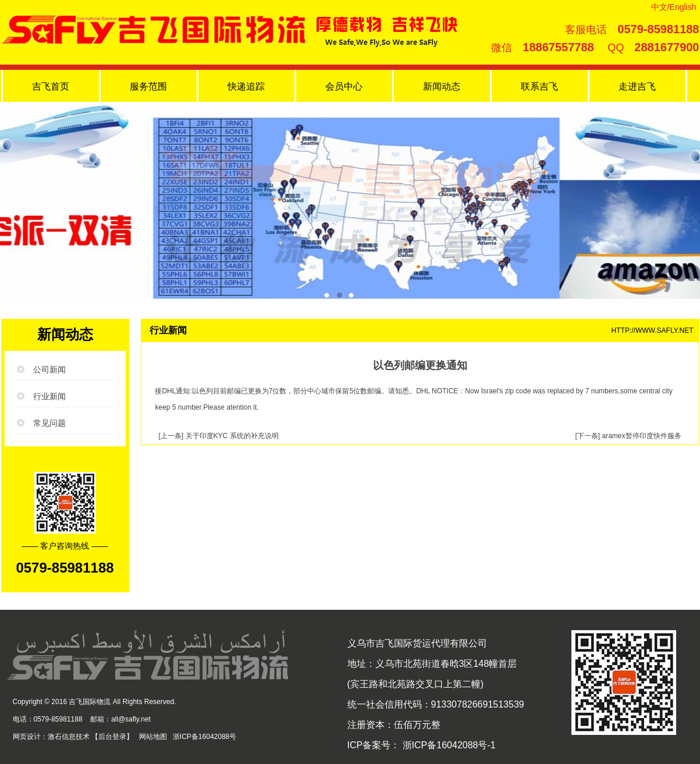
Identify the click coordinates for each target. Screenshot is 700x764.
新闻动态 (442, 86)
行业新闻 (49, 396)
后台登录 (112, 737)
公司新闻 (49, 369)
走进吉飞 (637, 86)
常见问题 (49, 423)
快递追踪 (246, 86)
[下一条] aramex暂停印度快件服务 (628, 436)
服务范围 (148, 86)
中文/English (674, 7)
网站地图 (153, 737)
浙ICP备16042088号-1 (448, 745)
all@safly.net (131, 719)
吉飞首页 (51, 86)
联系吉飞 (539, 86)
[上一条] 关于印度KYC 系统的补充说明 (219, 436)
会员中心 (344, 86)
